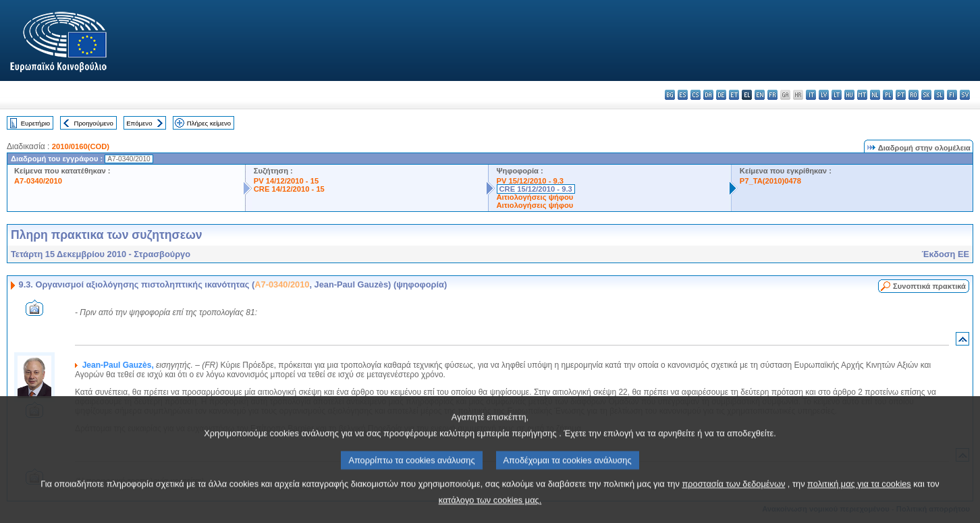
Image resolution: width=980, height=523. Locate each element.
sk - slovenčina (926, 95)
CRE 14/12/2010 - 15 (289, 189)
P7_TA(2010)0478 (770, 181)
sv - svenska (965, 95)
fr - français (772, 95)
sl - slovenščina (939, 95)
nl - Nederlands (875, 95)
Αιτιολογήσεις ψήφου (535, 197)
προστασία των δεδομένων (733, 497)
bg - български (670, 95)
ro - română (914, 95)
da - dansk (708, 95)
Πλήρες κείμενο (209, 123)
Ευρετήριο (35, 123)
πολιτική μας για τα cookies (859, 497)
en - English (760, 95)
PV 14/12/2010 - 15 (286, 181)
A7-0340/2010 (38, 181)
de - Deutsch (721, 95)
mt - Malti (862, 95)
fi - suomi (952, 95)
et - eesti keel (734, 95)
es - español (683, 95)
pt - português (901, 95)
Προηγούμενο (93, 123)
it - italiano (811, 95)
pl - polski (888, 95)
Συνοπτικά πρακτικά (929, 286)
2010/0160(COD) (81, 146)
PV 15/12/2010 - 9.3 (530, 181)
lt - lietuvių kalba (837, 95)
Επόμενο (139, 123)
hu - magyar (849, 95)
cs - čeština (696, 95)
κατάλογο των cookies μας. (490, 513)
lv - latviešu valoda (824, 95)
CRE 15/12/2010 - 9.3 (536, 189)
